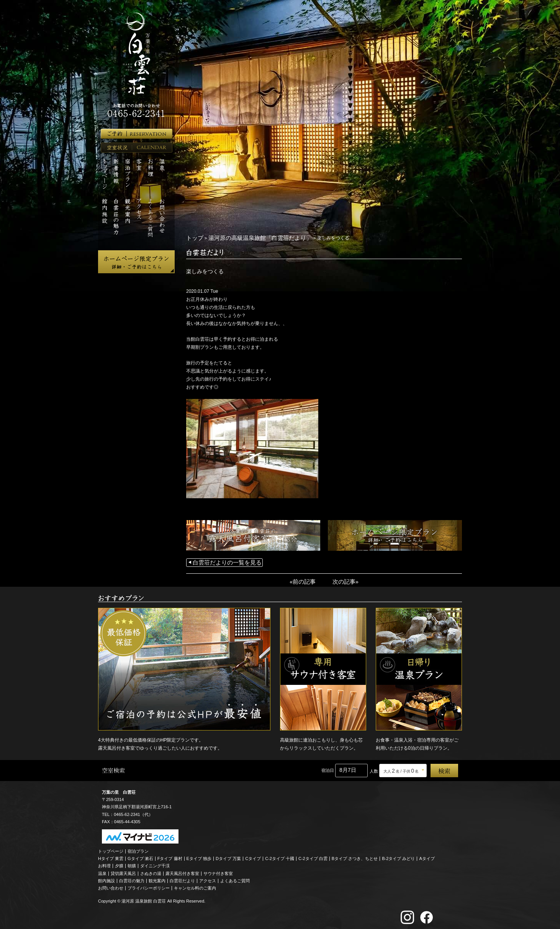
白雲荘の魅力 (132, 878)
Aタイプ (427, 856)
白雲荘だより (182, 878)
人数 (374, 768)
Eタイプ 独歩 (199, 856)
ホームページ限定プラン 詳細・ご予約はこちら (136, 262)
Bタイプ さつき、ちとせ (355, 856)
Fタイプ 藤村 (170, 856)
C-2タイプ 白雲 (313, 856)
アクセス (208, 878)
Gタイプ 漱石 (140, 856)
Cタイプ (253, 856)
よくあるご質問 (235, 878)
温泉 (102, 870)
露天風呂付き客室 (182, 870)
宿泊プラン (138, 848)
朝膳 (132, 863)
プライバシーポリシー (149, 885)
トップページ (111, 848)
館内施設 (106, 878)
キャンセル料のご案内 (195, 885)
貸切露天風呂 (123, 870)
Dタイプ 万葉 (228, 856)
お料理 (104, 863)
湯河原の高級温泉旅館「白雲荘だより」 (246, 238)
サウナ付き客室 (218, 870)
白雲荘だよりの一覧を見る (220, 561)
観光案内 (157, 878)
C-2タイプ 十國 (280, 856)
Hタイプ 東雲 (111, 856)
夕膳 (119, 863)
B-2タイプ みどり (398, 856)
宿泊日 (328, 767)
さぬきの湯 (151, 870)
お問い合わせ (111, 885)
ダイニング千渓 (155, 863)
